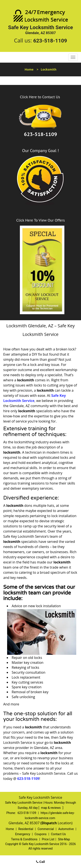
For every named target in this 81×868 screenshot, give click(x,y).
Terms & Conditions (24, 839)
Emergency (23, 834)
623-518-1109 (50, 41)
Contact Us (58, 834)
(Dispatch (49, 823)
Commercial (46, 829)
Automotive (66, 829)
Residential (26, 829)
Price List (48, 839)
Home (29, 69)
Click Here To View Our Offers (40, 220)
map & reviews (51, 808)
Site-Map (64, 839)
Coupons (41, 834)
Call (40, 862)
